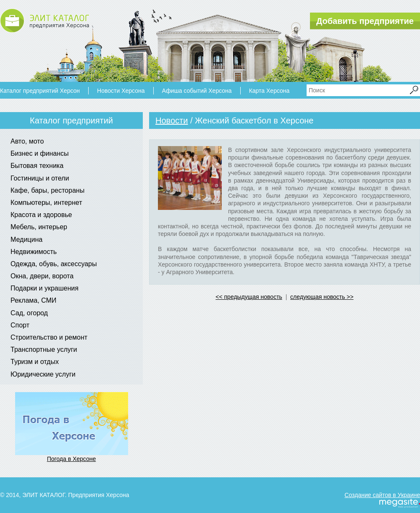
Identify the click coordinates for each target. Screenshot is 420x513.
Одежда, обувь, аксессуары (54, 264)
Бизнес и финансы (40, 153)
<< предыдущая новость (249, 297)
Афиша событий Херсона (197, 91)
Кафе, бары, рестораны (47, 190)
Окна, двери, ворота (42, 276)
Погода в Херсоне (72, 459)
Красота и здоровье (41, 215)
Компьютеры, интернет (46, 203)
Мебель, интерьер (39, 227)
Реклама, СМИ (33, 300)
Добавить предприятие (365, 21)
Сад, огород (29, 313)
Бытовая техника (37, 166)
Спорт (20, 325)
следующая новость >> (322, 297)
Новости (172, 120)
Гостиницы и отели (40, 178)
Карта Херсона (269, 91)
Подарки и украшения (45, 288)
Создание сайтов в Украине (382, 495)
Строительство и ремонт (49, 337)
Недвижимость (34, 252)
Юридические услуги (43, 374)
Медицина (26, 239)
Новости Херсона (121, 91)
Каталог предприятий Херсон (40, 91)
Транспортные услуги (44, 349)
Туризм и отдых (35, 362)
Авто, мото (27, 141)
